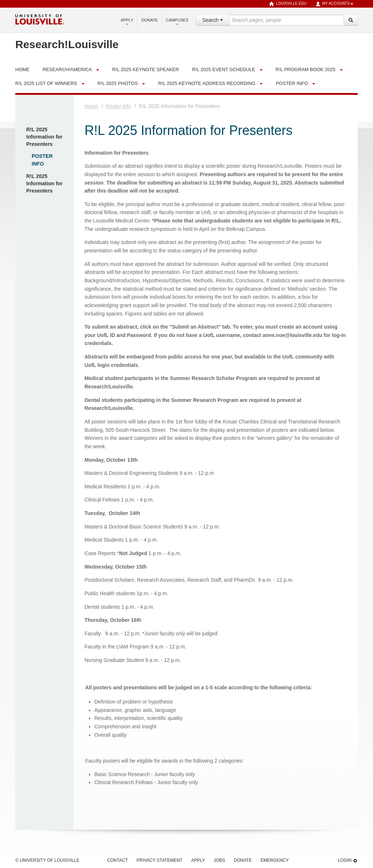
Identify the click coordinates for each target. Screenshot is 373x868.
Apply (127, 22)
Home (91, 106)
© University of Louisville (47, 860)
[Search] (351, 20)
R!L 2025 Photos (118, 83)
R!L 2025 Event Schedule (223, 69)
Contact (117, 860)
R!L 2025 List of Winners (46, 83)
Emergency (274, 860)
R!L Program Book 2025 (306, 69)
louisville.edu (288, 4)
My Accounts (334, 4)
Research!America (67, 69)
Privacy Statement (160, 860)
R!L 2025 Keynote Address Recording (207, 83)
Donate (150, 20)
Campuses (177, 22)
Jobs (219, 860)
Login (348, 861)
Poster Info (292, 83)
